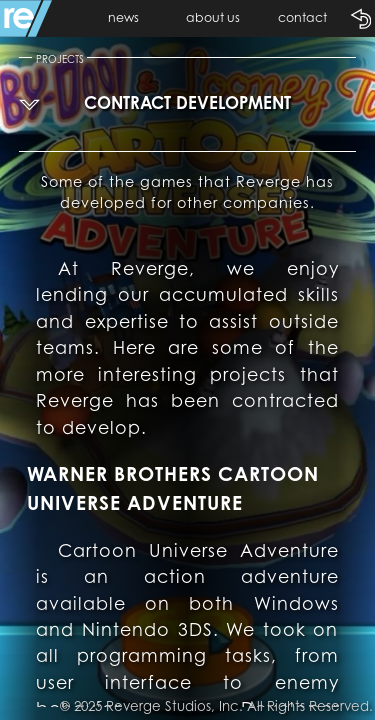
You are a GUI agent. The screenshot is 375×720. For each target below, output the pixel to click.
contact (302, 17)
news (123, 17)
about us (213, 17)
